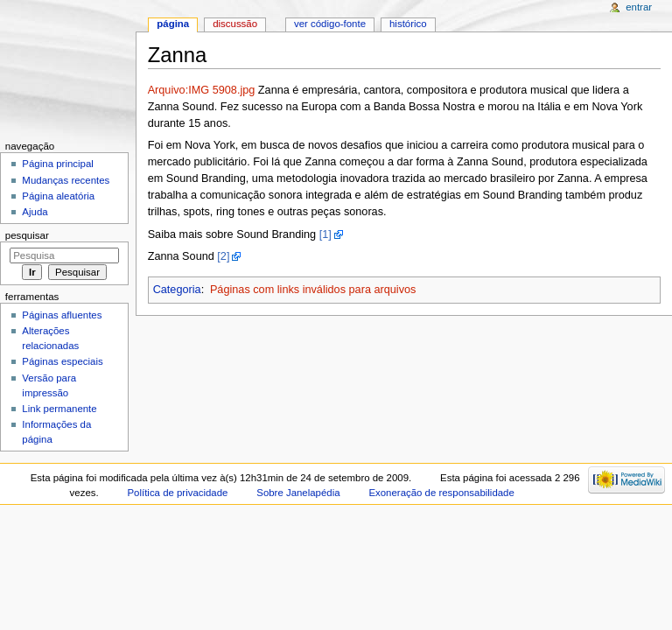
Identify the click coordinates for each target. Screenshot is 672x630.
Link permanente (59, 409)
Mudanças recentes (66, 180)
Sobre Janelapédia (298, 493)
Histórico (408, 24)
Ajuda (35, 212)
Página (173, 24)
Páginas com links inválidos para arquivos (313, 290)
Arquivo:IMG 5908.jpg (202, 90)
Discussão (235, 24)
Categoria (177, 290)
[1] (325, 234)
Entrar (639, 7)
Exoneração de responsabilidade (441, 493)
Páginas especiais (62, 361)
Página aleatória (58, 196)
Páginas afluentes (62, 315)
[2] (223, 256)
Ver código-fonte (330, 24)
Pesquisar (27, 235)
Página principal (58, 164)
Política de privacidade (178, 493)
